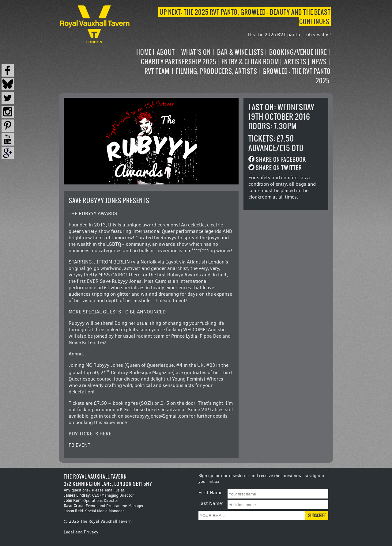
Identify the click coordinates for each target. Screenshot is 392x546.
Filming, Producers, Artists (217, 71)
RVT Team (157, 71)
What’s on (196, 52)
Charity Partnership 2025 (179, 62)
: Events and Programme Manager (104, 506)
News (319, 62)
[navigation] (231, 66)
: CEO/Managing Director (99, 495)
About (166, 52)
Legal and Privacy (81, 532)
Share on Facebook (281, 159)
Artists (295, 62)
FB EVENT (79, 445)
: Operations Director (91, 500)
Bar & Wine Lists (241, 52)
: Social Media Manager (94, 511)
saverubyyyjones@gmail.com (156, 416)
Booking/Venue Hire (298, 52)
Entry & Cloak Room (250, 62)
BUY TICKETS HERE (90, 434)
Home (144, 52)
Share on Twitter (279, 168)
